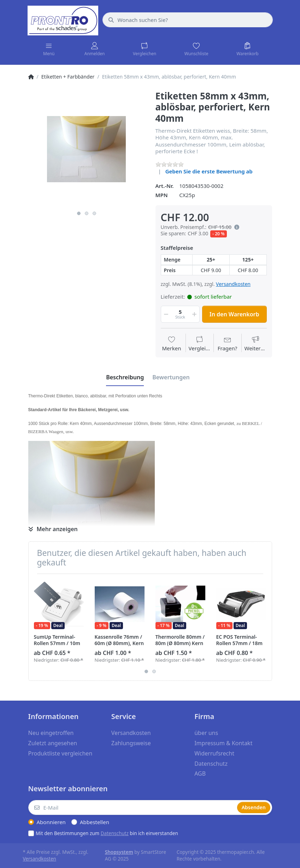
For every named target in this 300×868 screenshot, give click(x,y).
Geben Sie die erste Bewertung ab (209, 171)
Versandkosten (233, 284)
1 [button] (79, 213)
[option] (87, 149)
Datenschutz (115, 833)
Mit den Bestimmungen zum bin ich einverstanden (107, 833)
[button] (235, 227)
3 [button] (94, 213)
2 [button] (87, 213)
